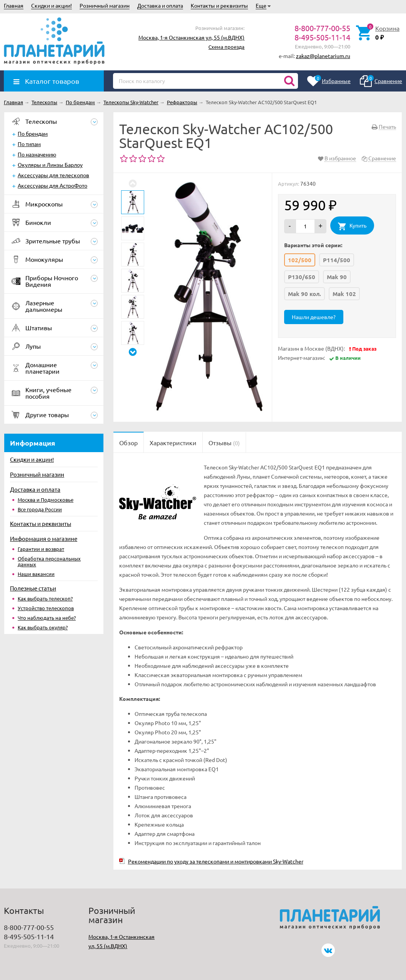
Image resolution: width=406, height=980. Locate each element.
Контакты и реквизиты (219, 5)
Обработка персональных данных (49, 561)
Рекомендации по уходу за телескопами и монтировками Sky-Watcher (216, 861)
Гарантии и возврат (41, 549)
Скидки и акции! (52, 5)
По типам (29, 144)
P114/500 (337, 260)
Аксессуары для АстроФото (52, 185)
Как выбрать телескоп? (45, 598)
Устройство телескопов (46, 608)
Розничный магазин (105, 5)
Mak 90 (337, 277)
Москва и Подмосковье (46, 500)
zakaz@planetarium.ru (323, 56)
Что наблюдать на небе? (47, 618)
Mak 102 (344, 294)
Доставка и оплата (160, 5)
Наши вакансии (36, 574)
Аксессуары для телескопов (53, 175)
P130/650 (302, 277)
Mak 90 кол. (304, 294)
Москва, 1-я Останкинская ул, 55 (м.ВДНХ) (191, 37)
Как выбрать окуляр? (43, 627)
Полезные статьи (33, 588)
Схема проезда (226, 47)
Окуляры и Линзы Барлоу (50, 165)
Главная (14, 5)
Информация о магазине (44, 538)
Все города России (40, 509)
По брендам (33, 133)
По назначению (37, 154)
